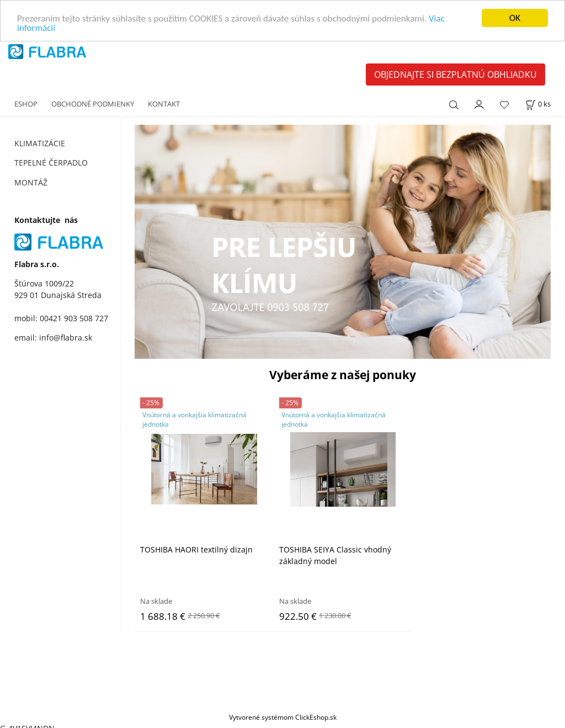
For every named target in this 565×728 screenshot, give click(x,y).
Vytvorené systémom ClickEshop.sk (283, 717)
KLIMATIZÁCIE (40, 143)
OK (515, 18)
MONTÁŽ (31, 182)
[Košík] (538, 104)
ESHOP (26, 104)
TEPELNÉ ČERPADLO (51, 163)
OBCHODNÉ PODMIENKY (93, 104)
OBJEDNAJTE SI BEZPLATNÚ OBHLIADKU (455, 75)
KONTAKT (164, 104)
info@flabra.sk (66, 338)
